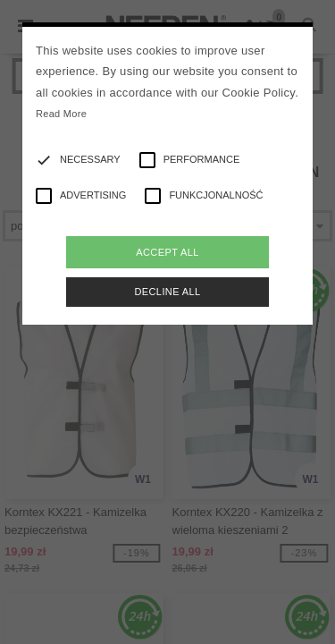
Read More (61, 114)
